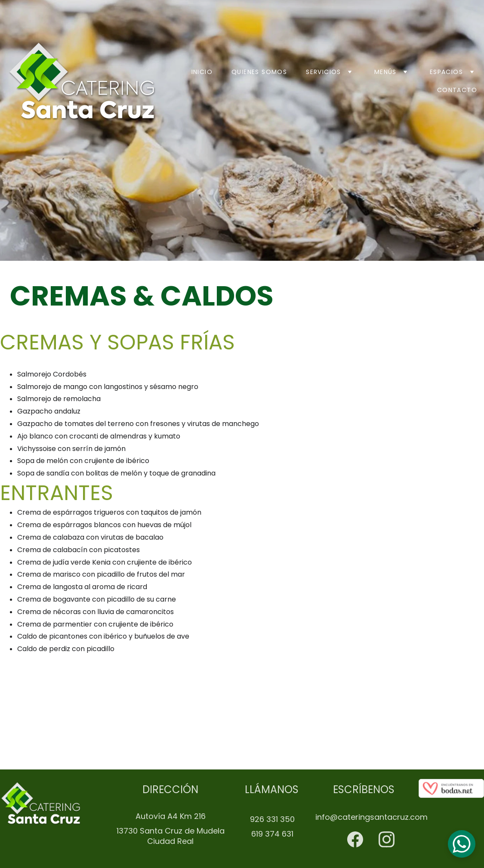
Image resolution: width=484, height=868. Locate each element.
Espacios (446, 72)
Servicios (324, 72)
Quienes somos (259, 72)
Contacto (457, 90)
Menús (385, 72)
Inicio (202, 72)
